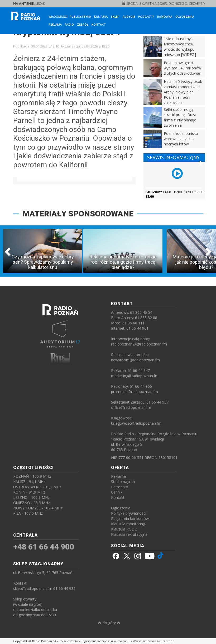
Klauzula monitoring (128, 524)
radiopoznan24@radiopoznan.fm (139, 344)
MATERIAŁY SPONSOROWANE (78, 214)
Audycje (129, 16)
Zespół (83, 24)
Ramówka (165, 16)
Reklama (55, 24)
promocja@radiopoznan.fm (135, 392)
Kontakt (99, 24)
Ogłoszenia (185, 16)
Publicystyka (80, 16)
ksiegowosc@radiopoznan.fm (136, 423)
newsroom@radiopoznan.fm (135, 360)
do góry (109, 623)
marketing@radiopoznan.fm (135, 376)
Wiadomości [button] (58, 16)
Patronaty (119, 487)
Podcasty (146, 16)
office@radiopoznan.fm (131, 407)
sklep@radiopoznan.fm (33, 588)
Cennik (117, 492)
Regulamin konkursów (130, 518)
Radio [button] (69, 24)
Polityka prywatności (129, 513)
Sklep (115, 16)
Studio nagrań (123, 482)
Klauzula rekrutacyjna (129, 534)
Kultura (101, 16)
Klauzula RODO (124, 529)
